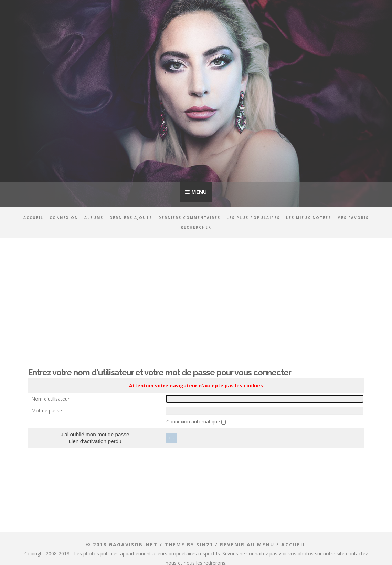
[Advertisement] (196, 298)
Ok (171, 438)
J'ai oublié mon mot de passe (95, 434)
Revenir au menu (247, 545)
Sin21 (205, 545)
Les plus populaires (253, 218)
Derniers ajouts (131, 218)
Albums (94, 218)
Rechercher (196, 227)
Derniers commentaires (189, 218)
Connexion (64, 218)
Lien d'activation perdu (95, 441)
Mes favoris (353, 218)
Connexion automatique (194, 422)
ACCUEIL (294, 545)
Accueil (33, 218)
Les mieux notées (309, 218)
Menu (199, 192)
